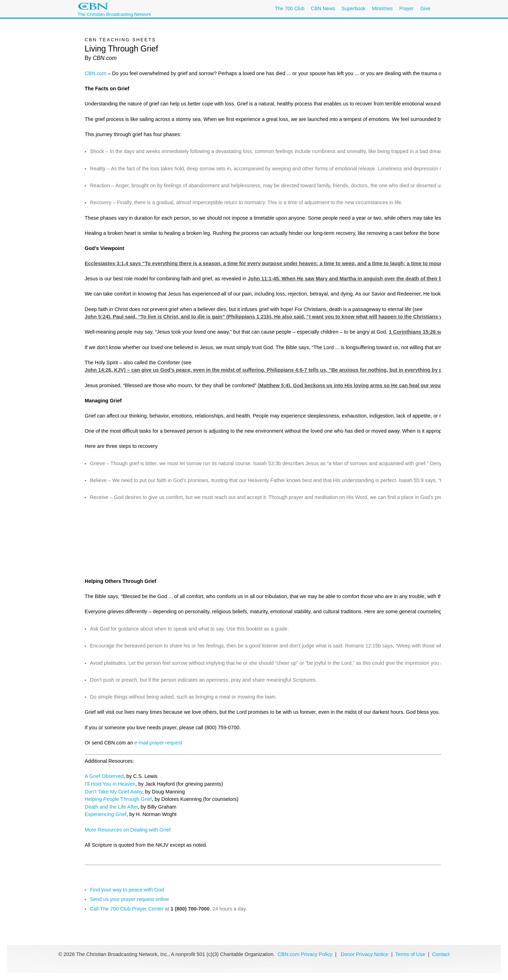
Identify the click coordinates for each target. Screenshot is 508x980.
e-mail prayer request (158, 743)
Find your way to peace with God (127, 890)
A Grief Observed (104, 776)
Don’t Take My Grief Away (113, 792)
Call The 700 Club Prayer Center (127, 909)
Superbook (353, 8)
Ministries (382, 8)
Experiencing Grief (105, 814)
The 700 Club (290, 8)
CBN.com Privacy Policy (305, 954)
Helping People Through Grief (118, 799)
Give (425, 8)
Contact (441, 954)
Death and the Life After (111, 807)
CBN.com (96, 73)
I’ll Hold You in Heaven (110, 784)
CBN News (323, 8)
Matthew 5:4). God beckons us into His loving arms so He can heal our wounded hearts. (365, 385)
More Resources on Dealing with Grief (128, 830)
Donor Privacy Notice (365, 954)
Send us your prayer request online (129, 899)
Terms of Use (411, 954)
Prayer (407, 8)
